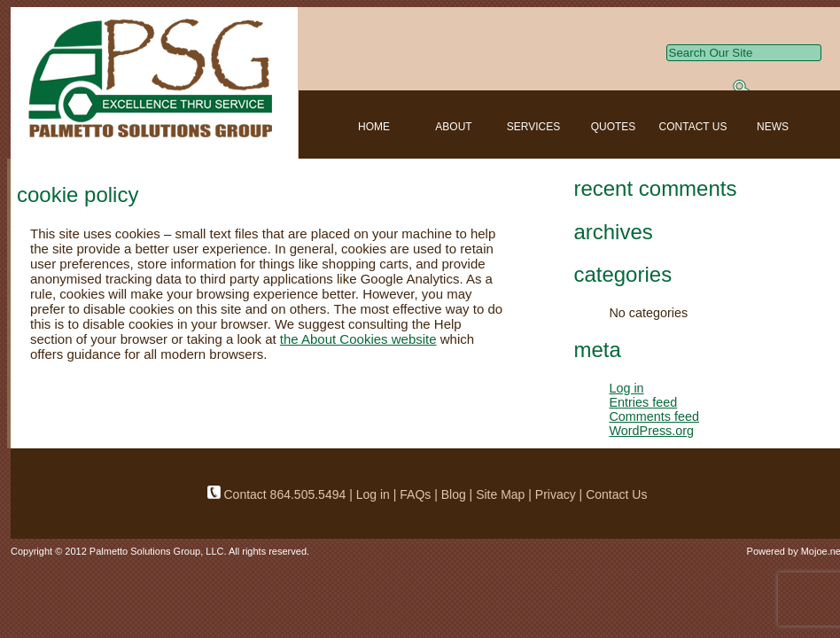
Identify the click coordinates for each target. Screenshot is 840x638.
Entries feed (643, 402)
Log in (626, 388)
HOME (374, 127)
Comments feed (654, 416)
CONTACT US (693, 127)
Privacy (556, 494)
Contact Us (616, 494)
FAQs (417, 494)
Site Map (500, 494)
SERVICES (533, 127)
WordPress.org (651, 431)
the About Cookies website (358, 339)
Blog (454, 494)
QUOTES (614, 127)
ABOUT (453, 127)
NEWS (773, 127)
